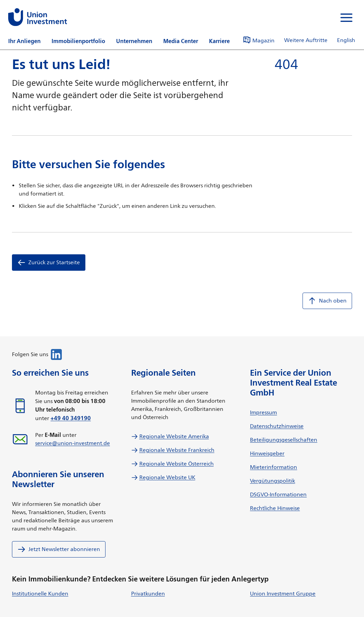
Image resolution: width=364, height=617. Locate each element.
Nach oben (327, 301)
